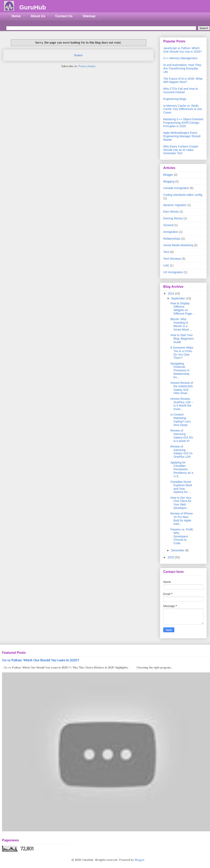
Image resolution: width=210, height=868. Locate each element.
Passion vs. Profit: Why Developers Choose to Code (182, 536)
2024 (171, 293)
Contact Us (64, 16)
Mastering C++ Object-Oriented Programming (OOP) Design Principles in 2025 (183, 123)
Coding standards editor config (183, 195)
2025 (171, 557)
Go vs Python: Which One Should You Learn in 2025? (41, 660)
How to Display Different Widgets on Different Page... (182, 308)
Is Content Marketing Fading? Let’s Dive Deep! (181, 420)
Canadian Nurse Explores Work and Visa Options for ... (181, 487)
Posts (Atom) (87, 66)
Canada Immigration (176, 188)
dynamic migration (175, 205)
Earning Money (173, 218)
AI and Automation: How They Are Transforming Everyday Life (182, 68)
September (178, 298)
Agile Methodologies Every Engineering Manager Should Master (182, 136)
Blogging (169, 181)
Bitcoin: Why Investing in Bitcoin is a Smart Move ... (181, 324)
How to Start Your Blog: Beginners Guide (182, 339)
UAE (166, 265)
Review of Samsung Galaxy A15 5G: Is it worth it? (182, 436)
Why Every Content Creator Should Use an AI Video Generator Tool (181, 150)
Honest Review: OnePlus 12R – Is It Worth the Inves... (182, 404)
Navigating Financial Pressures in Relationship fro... (180, 370)
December (178, 550)
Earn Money (171, 212)
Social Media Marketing (178, 245)
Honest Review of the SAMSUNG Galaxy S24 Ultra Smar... (182, 388)
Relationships (172, 239)
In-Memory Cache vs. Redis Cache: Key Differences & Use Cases (183, 109)
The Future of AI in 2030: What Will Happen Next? (183, 80)
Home (16, 16)
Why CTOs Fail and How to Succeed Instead (181, 90)
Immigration (171, 232)
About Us (38, 16)
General (168, 225)
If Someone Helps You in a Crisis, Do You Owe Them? (182, 353)
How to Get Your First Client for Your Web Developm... (181, 503)
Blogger (168, 175)
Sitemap (89, 16)
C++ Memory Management (180, 58)
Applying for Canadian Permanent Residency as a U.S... (182, 469)
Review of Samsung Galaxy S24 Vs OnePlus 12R (181, 452)
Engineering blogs (175, 99)
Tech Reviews (172, 259)
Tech (166, 252)
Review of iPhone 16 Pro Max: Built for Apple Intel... (182, 519)
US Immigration (173, 272)
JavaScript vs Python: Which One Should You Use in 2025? (183, 50)
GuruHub (33, 7)
